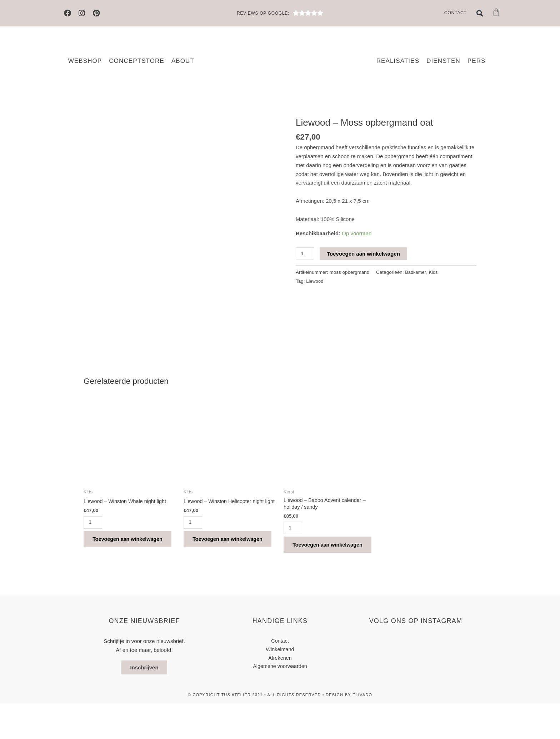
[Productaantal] (305, 254)
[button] (480, 13)
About (183, 61)
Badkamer (416, 273)
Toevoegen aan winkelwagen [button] (117, 568)
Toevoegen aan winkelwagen (364, 254)
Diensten (443, 61)
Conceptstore (137, 61)
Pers (477, 61)
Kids (434, 273)
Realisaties (398, 61)
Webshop (85, 61)
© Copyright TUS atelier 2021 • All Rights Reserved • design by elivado (280, 730)
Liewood (315, 281)
